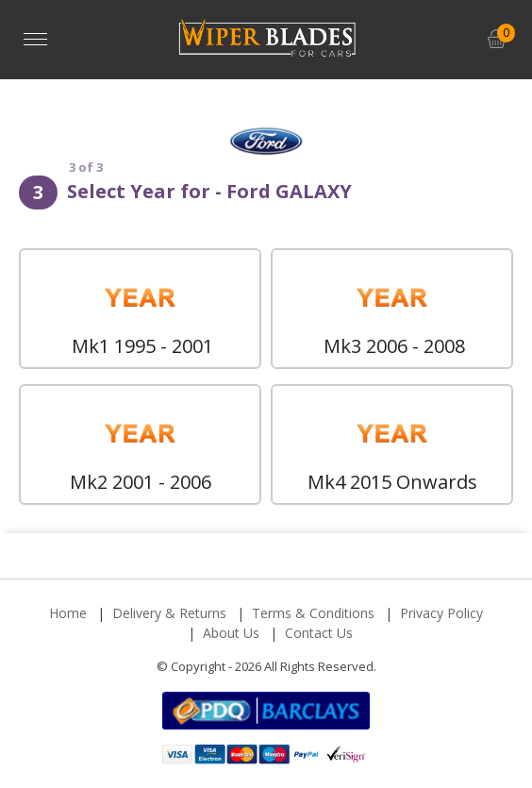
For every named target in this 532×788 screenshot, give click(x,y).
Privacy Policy (441, 613)
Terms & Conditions (313, 613)
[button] (497, 39)
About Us (231, 633)
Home (68, 613)
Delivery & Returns (169, 613)
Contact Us (319, 633)
